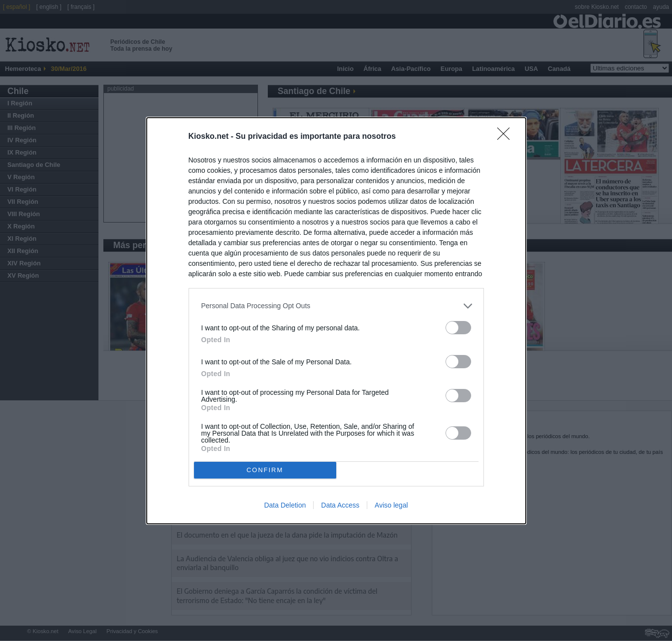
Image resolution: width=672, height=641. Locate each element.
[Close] (507, 137)
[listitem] (336, 306)
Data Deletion (285, 505)
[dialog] (336, 321)
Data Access (340, 505)
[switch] (458, 328)
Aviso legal (391, 505)
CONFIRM (265, 470)
